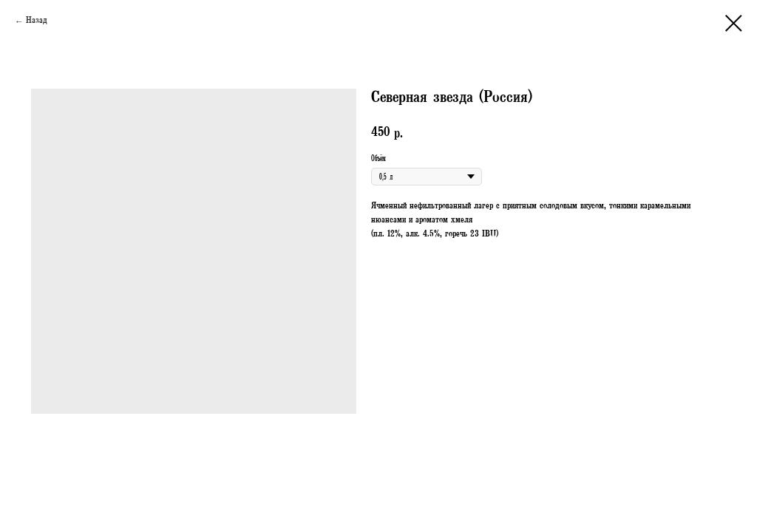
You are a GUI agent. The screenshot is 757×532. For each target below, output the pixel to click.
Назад (37, 21)
